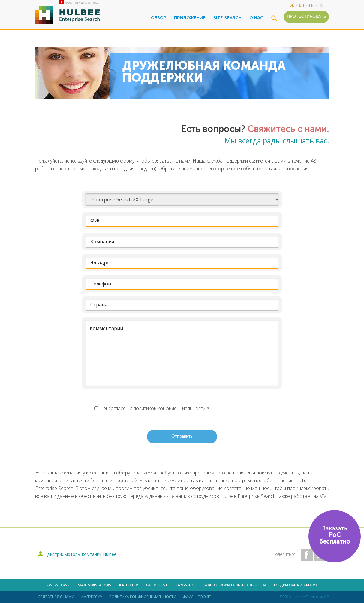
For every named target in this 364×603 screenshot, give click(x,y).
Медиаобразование (296, 585)
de (292, 5)
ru (321, 5)
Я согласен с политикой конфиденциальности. (157, 408)
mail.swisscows (94, 585)
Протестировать (307, 16)
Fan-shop (186, 585)
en (302, 5)
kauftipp (129, 585)
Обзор (159, 18)
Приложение (190, 18)
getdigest (157, 585)
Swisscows (58, 585)
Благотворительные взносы (235, 585)
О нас (256, 18)
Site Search (227, 18)
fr (311, 5)
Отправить (182, 437)
